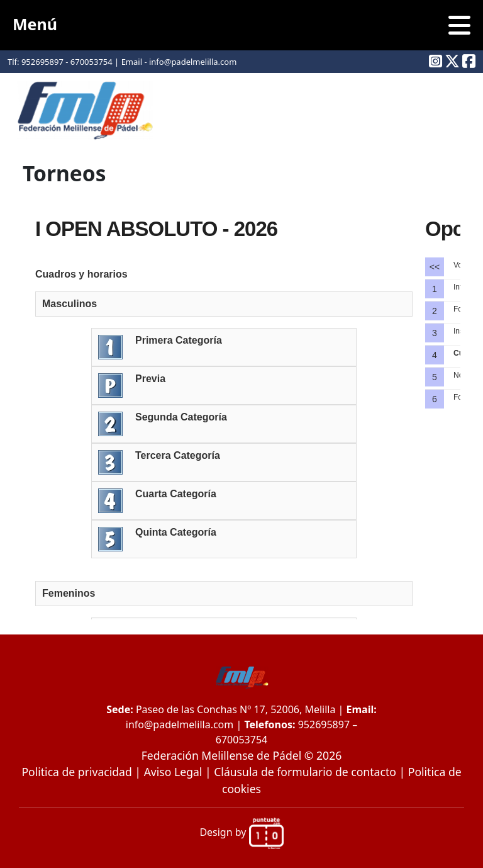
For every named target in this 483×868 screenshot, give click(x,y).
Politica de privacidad (76, 772)
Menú (241, 25)
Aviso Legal (173, 772)
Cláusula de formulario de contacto (305, 772)
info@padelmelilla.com (180, 724)
